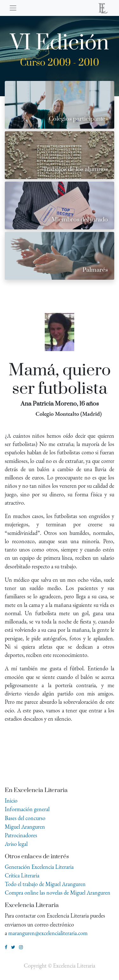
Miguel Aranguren (25, 827)
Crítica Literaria (22, 875)
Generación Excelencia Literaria (39, 867)
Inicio (11, 800)
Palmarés (95, 270)
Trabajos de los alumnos (76, 169)
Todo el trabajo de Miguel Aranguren (45, 884)
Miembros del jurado (80, 220)
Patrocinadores (21, 835)
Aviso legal (16, 844)
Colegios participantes (78, 119)
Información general (27, 809)
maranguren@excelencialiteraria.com (48, 933)
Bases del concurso (25, 818)
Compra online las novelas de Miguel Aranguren (58, 893)
